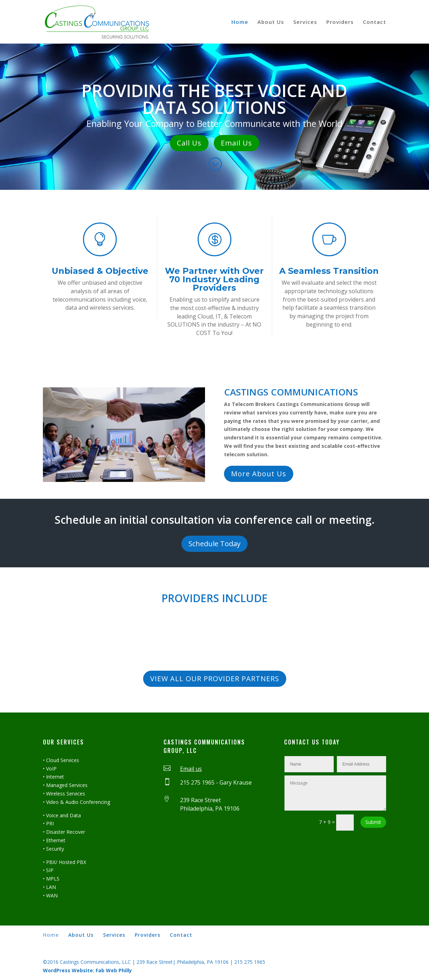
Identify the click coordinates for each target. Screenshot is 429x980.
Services (305, 22)
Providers (340, 22)
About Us (271, 22)
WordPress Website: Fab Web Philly (87, 970)
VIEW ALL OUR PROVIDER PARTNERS (215, 679)
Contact (374, 22)
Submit (373, 822)
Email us (191, 769)
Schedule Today (214, 544)
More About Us (259, 474)
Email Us (236, 143)
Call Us (189, 143)
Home (240, 22)
